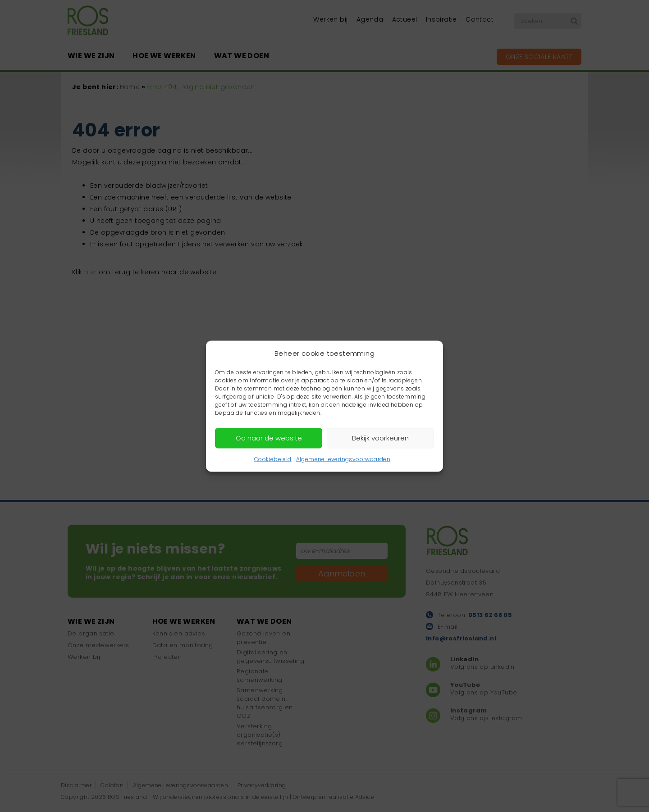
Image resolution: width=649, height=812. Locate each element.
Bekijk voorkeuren (380, 438)
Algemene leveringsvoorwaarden (343, 459)
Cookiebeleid (273, 459)
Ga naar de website (269, 438)
